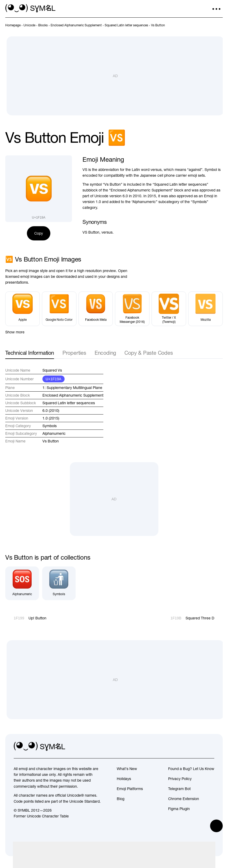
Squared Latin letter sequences (69, 403)
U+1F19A (54, 379)
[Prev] (210, 25)
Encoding (105, 353)
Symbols (50, 426)
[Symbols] (59, 583)
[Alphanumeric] (22, 583)
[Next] (220, 25)
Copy (39, 233)
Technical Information (30, 353)
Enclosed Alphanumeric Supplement (73, 395)
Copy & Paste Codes (149, 353)
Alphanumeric (54, 433)
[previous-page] (13, 25)
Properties (74, 353)
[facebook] (210, 746)
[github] (198, 746)
